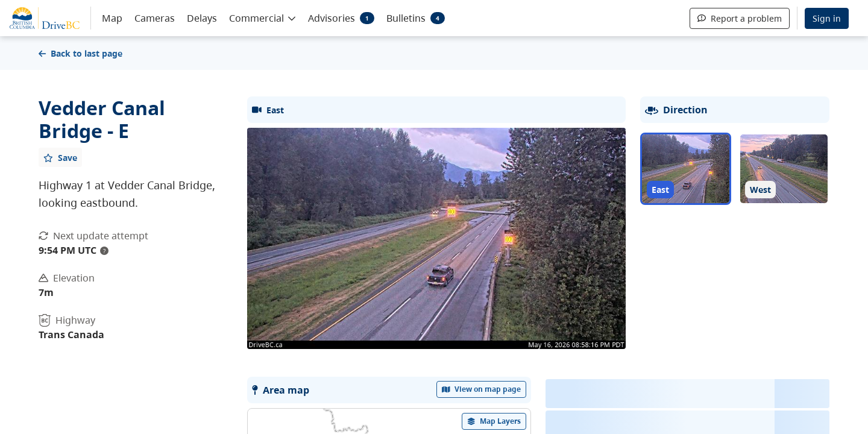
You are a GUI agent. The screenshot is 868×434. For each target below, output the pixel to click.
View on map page (482, 389)
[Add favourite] (60, 157)
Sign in (827, 18)
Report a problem (740, 18)
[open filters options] (494, 421)
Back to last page (80, 53)
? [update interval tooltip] (104, 251)
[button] (263, 17)
